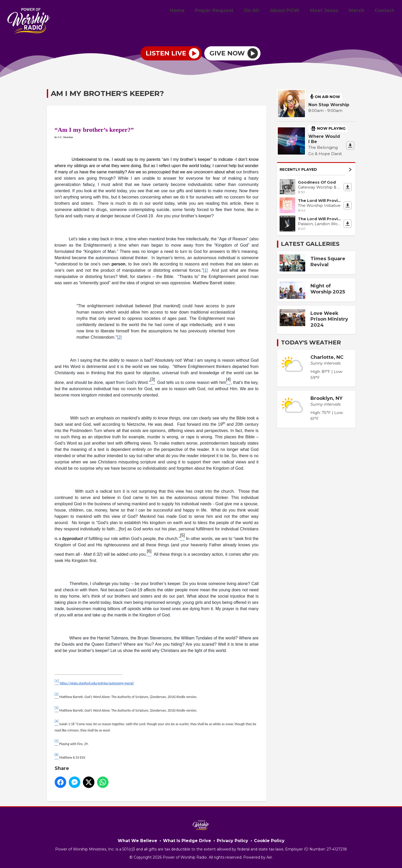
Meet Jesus (329, 11)
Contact (385, 11)
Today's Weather (311, 342)
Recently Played (316, 169)
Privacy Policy (233, 841)
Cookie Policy (269, 841)
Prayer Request (225, 11)
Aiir (269, 857)
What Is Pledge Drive (187, 841)
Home (190, 11)
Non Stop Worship (329, 105)
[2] (119, 337)
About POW (292, 11)
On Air (261, 11)
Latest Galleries (310, 244)
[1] (205, 270)
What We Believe (137, 841)
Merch (359, 11)
